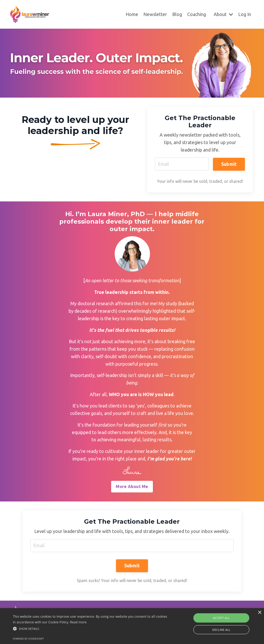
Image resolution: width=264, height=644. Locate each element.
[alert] (132, 626)
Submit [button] (229, 164)
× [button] (259, 613)
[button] (90, 629)
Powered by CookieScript (28, 639)
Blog (177, 14)
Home (132, 14)
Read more (78, 622)
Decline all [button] (221, 630)
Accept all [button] (221, 618)
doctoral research (96, 304)
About (223, 14)
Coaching (197, 14)
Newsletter (155, 14)
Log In (245, 14)
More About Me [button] (132, 487)
